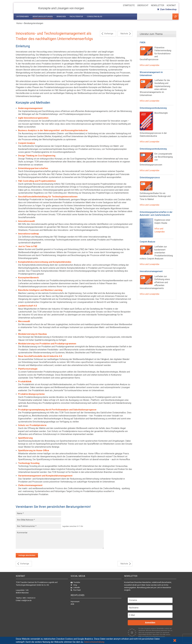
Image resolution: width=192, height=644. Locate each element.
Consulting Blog (95, 16)
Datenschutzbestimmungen (155, 637)
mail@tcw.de (26, 600)
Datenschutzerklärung (94, 642)
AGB (72, 604)
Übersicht (143, 5)
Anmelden (150, 623)
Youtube (75, 582)
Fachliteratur (76, 16)
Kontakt (171, 5)
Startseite (129, 5)
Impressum (75, 601)
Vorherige (109, 34)
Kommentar (60, 539)
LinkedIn (75, 587)
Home (19, 23)
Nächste (124, 34)
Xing (74, 585)
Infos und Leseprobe (150, 65)
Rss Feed (76, 590)
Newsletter (158, 5)
